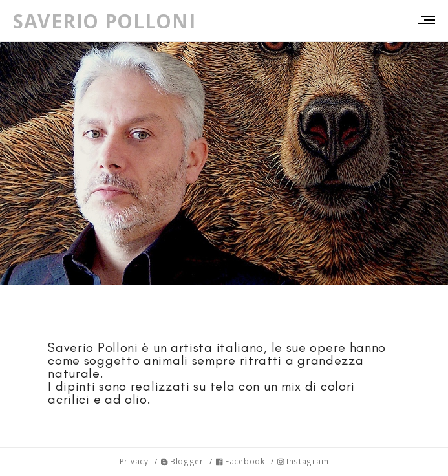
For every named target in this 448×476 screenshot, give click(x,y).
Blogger (182, 461)
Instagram (303, 461)
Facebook (240, 461)
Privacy (134, 461)
